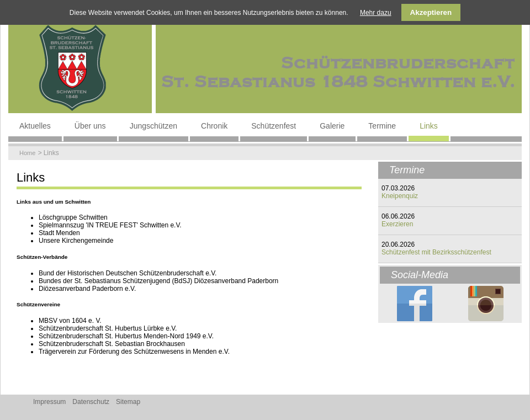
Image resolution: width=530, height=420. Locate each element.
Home (27, 153)
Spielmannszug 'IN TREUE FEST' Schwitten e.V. (110, 225)
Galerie (332, 126)
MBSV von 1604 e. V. (70, 321)
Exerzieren (397, 224)
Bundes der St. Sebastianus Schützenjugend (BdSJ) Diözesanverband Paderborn (158, 281)
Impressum (49, 402)
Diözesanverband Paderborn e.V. (87, 289)
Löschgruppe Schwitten (73, 217)
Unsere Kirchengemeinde (76, 241)
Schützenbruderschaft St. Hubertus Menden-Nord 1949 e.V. (126, 336)
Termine (382, 126)
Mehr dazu (376, 13)
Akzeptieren (431, 12)
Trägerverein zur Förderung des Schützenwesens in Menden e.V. (134, 352)
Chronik (214, 126)
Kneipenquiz (400, 196)
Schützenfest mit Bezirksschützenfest (436, 252)
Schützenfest (274, 126)
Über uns (90, 126)
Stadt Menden (59, 233)
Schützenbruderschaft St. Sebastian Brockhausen (112, 344)
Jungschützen (153, 126)
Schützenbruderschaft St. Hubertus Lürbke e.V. (108, 328)
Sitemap (128, 402)
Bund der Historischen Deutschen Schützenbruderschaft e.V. (128, 273)
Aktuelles (35, 126)
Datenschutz (91, 402)
